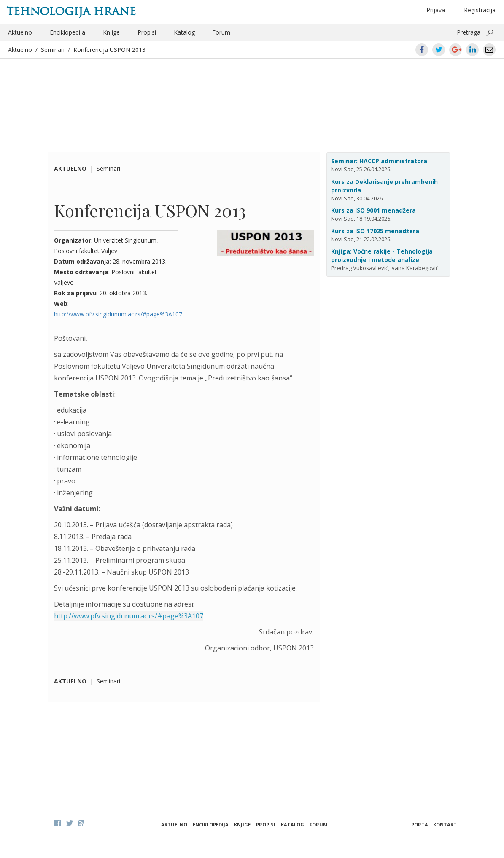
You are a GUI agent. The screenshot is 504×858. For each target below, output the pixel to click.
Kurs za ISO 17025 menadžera (375, 231)
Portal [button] (421, 824)
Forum (221, 32)
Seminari (53, 50)
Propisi (147, 32)
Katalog (184, 32)
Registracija (480, 10)
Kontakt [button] (445, 824)
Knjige (111, 32)
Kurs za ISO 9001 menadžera (373, 210)
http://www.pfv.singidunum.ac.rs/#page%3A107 (118, 314)
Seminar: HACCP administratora (379, 161)
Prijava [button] (436, 10)
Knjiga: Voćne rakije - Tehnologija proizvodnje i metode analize (382, 255)
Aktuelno (20, 32)
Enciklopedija (67, 32)
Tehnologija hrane (71, 11)
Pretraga (469, 32)
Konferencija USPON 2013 (109, 50)
